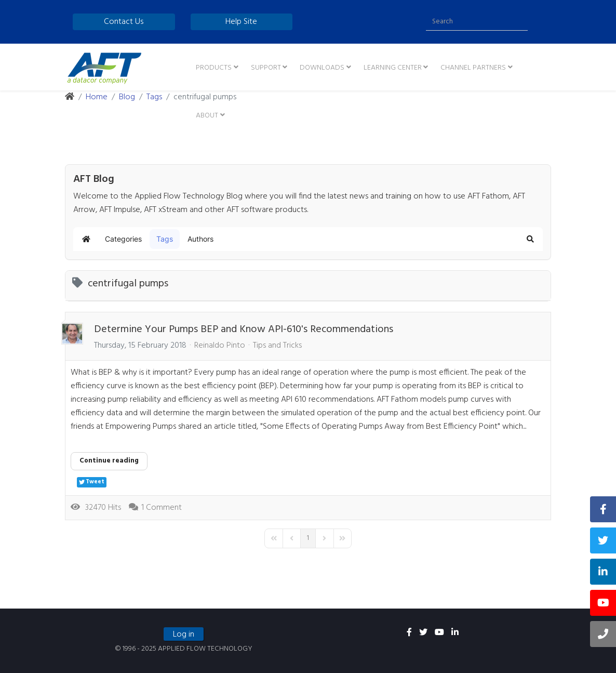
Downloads (322, 68)
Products (214, 68)
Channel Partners (473, 68)
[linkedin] (455, 633)
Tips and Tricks (277, 346)
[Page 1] (308, 538)
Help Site (241, 22)
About (207, 116)
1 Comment (162, 508)
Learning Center (393, 68)
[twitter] (423, 633)
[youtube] (439, 633)
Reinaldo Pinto (220, 346)
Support (266, 68)
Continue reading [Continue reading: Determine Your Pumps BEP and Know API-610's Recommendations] (109, 461)
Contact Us (124, 22)
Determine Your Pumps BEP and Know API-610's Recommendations (244, 329)
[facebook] (409, 633)
